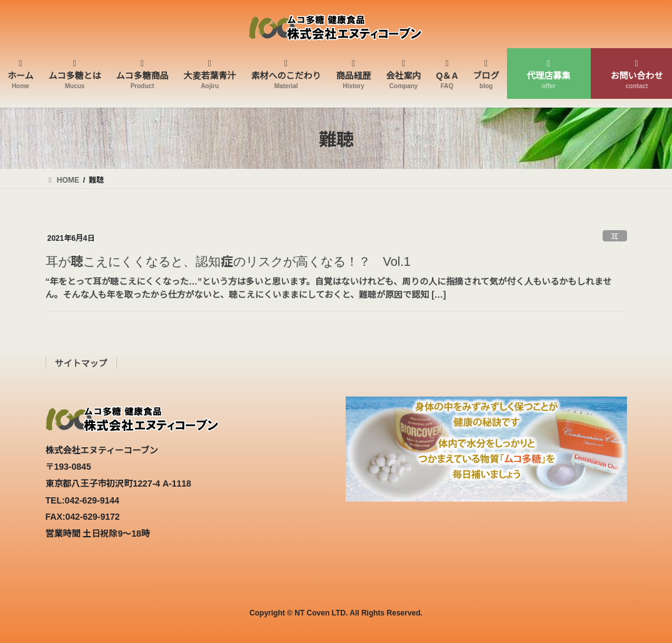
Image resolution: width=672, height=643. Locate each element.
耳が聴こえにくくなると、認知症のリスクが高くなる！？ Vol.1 (228, 261)
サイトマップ (81, 363)
